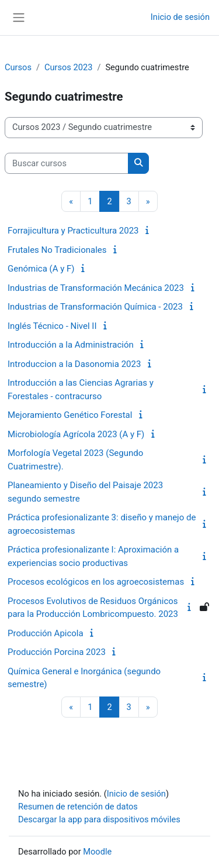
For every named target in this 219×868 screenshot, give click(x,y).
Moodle (97, 852)
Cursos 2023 (68, 67)
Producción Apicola (46, 633)
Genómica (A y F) (41, 269)
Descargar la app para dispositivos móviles (99, 819)
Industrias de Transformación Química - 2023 (95, 307)
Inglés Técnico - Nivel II (52, 326)
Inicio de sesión (180, 17)
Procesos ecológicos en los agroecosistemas (96, 582)
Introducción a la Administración (71, 345)
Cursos (18, 67)
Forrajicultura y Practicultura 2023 (73, 231)
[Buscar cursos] (67, 163)
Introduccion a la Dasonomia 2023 (74, 364)
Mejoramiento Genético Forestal (70, 415)
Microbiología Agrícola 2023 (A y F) (76, 434)
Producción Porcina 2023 (57, 652)
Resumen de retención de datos (78, 807)
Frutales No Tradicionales (57, 250)
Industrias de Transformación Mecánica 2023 (96, 288)
